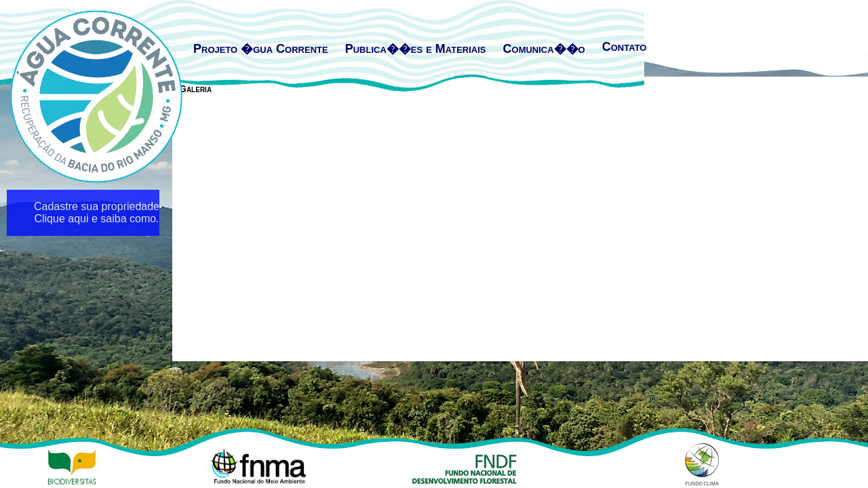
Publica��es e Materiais (416, 49)
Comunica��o (544, 49)
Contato (625, 47)
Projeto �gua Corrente (261, 49)
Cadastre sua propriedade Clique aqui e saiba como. (97, 212)
